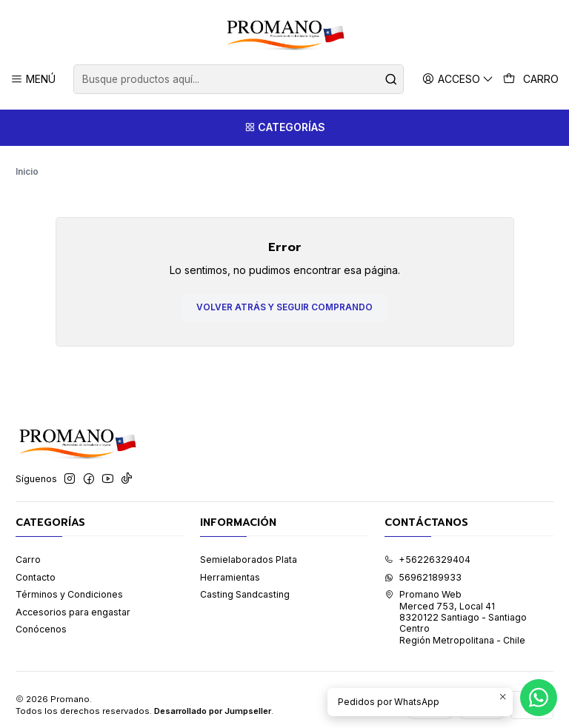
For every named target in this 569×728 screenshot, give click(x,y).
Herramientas (230, 566)
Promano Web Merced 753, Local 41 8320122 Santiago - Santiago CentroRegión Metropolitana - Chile (456, 607)
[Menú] (33, 79)
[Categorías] (284, 128)
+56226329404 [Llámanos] (427, 549)
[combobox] (238, 79)
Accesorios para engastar (73, 601)
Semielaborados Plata (249, 549)
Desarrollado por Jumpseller (213, 701)
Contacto (36, 566)
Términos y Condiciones (69, 584)
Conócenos (41, 619)
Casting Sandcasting (245, 584)
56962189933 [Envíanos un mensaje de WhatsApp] (423, 566)
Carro (28, 549)
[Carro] (531, 79)
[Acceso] (458, 79)
